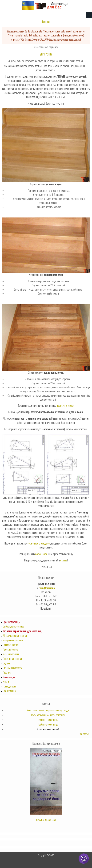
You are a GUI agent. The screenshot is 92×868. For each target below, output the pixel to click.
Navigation (89, 15)
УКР (42, 54)
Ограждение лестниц (13, 659)
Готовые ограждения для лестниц (22, 631)
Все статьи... (85, 734)
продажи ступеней (65, 406)
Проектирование (11, 649)
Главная (46, 22)
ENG (50, 54)
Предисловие (9, 691)
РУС (46, 54)
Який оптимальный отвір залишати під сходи (48, 710)
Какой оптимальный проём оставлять (48, 715)
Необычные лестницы (48, 720)
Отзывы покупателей (13, 668)
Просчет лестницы (12, 622)
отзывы (64, 560)
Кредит (6, 682)
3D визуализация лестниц (15, 636)
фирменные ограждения (39, 543)
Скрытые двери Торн (46, 820)
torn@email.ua (47, 588)
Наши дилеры (9, 686)
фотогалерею (41, 554)
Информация (9, 677)
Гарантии (7, 672)
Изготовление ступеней (48, 729)
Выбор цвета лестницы (14, 626)
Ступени (7, 663)
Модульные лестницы (13, 640)
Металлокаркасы (11, 654)
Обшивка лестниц (11, 645)
